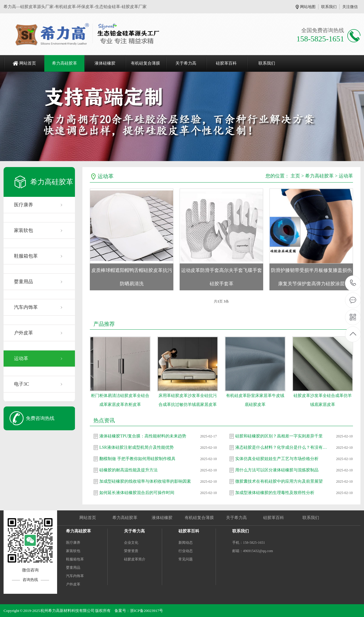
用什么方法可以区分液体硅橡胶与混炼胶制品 (277, 470)
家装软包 (23, 230)
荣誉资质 (131, 551)
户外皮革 (23, 333)
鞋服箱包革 (26, 256)
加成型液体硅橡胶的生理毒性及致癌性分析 (275, 493)
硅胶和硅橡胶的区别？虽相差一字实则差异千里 (279, 436)
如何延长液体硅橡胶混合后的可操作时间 (137, 493)
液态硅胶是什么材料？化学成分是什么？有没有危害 (281, 447)
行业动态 (186, 551)
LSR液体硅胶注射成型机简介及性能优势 (136, 447)
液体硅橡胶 (105, 63)
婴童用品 (23, 282)
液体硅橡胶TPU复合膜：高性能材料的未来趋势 (143, 436)
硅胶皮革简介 (135, 559)
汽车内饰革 (26, 307)
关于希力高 (186, 63)
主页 (295, 176)
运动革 (21, 358)
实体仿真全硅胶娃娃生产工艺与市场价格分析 (277, 459)
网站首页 (28, 63)
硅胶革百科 (226, 63)
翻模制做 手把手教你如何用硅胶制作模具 (137, 459)
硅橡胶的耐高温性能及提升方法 (128, 470)
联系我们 (329, 7)
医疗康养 (23, 205)
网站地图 (308, 7)
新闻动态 (186, 543)
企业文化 (131, 543)
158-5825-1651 (353, 283)
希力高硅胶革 (65, 63)
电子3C (22, 384)
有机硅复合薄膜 (145, 63)
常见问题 (186, 559)
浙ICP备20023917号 (146, 611)
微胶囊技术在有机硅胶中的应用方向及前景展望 (279, 481)
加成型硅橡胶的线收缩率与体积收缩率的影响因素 (145, 481)
